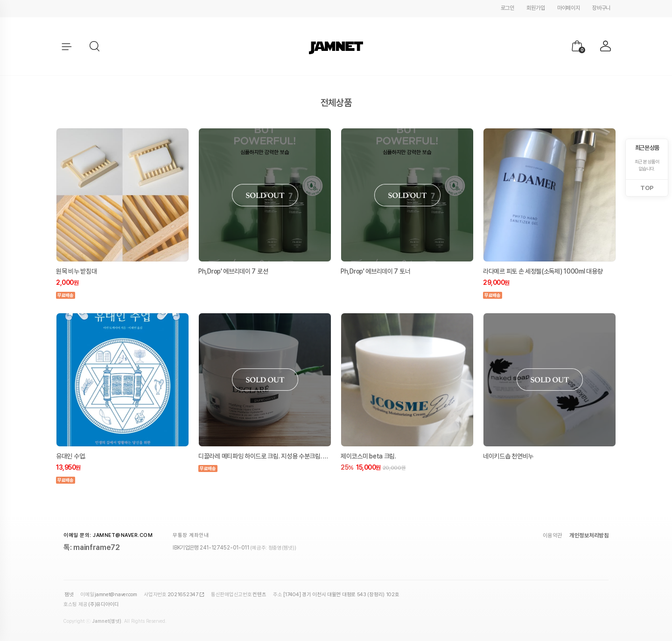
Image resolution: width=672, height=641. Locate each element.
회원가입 (535, 8)
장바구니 (601, 8)
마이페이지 (569, 8)
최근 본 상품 (647, 148)
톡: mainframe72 (92, 547)
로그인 (507, 8)
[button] (95, 47)
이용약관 (553, 535)
